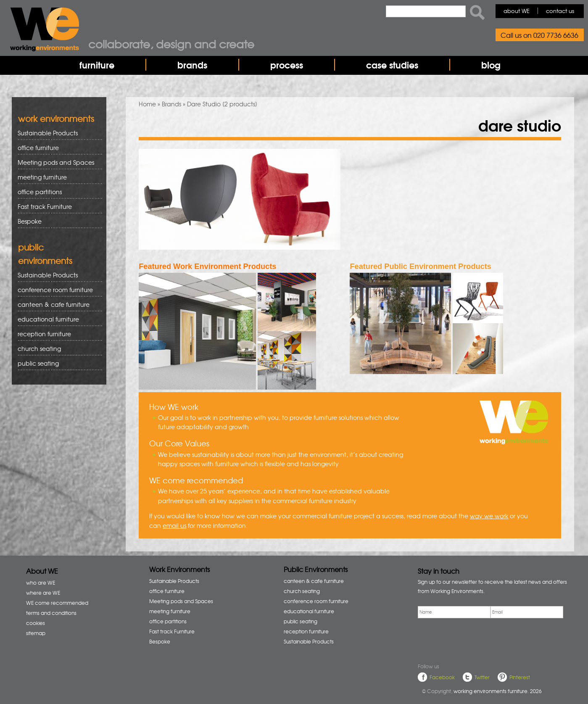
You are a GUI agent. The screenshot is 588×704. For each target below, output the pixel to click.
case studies (392, 65)
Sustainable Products (48, 133)
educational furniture (57, 319)
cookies (36, 623)
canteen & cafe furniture (57, 305)
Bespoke (30, 221)
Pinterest (520, 677)
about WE (517, 11)
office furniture (57, 148)
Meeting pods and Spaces (57, 162)
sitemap (36, 633)
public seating (57, 363)
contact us (560, 11)
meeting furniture (57, 177)
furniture (97, 65)
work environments (56, 118)
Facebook (442, 677)
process (287, 65)
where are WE (43, 593)
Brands (171, 104)
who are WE (41, 583)
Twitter (482, 677)
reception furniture (57, 334)
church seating (39, 348)
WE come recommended (57, 603)
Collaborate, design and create (171, 44)
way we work (489, 516)
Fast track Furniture (45, 206)
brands (192, 65)
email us (174, 525)
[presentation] (482, 639)
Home (147, 104)
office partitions (57, 192)
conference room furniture (57, 290)
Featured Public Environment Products (421, 266)
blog (491, 65)
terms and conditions (51, 613)
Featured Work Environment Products (207, 266)
